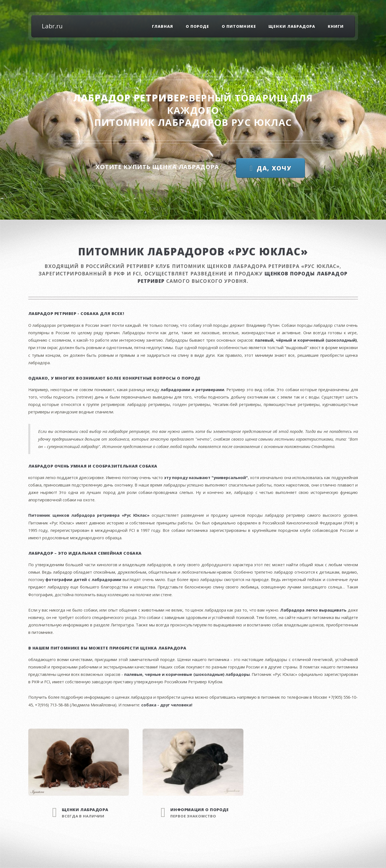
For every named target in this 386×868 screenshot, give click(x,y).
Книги (336, 26)
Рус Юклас (262, 122)
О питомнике (239, 26)
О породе (197, 26)
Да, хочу (274, 168)
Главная (163, 26)
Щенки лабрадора (292, 26)
